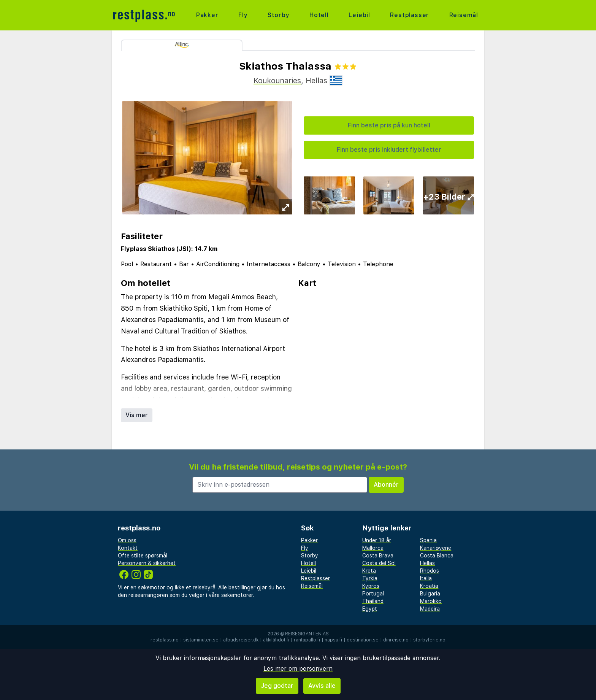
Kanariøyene (436, 548)
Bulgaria (430, 594)
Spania (428, 540)
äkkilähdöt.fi (276, 640)
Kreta (369, 571)
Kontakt (128, 548)
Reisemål (464, 15)
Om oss (127, 540)
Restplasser (410, 15)
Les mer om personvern (298, 669)
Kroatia (429, 586)
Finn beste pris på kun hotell (389, 125)
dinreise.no (396, 640)
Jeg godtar (277, 686)
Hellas (427, 563)
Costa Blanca (437, 556)
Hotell (319, 15)
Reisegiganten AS (307, 634)
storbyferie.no (429, 640)
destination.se (363, 640)
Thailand (373, 601)
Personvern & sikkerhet (147, 563)
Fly (243, 15)
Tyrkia (370, 578)
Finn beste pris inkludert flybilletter (389, 150)
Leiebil (359, 15)
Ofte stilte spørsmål (143, 556)
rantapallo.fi (307, 640)
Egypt (370, 609)
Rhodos (430, 571)
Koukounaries (277, 81)
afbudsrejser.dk (241, 640)
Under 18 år (377, 540)
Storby (279, 15)
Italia (426, 578)
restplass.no (165, 640)
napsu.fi (333, 640)
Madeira (430, 609)
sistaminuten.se (201, 640)
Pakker (207, 15)
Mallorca (373, 548)
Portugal (373, 594)
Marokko (431, 601)
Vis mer (137, 415)
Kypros (371, 586)
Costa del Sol (379, 563)
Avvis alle (322, 686)
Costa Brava (378, 556)
